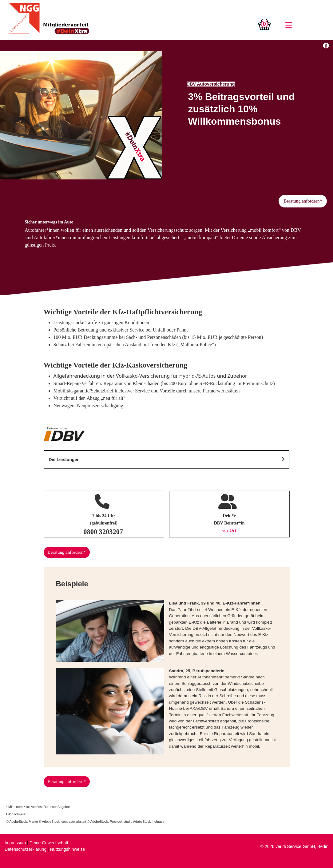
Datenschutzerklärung (26, 849)
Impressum (15, 843)
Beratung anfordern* (303, 201)
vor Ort (229, 530)
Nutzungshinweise (68, 849)
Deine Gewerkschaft (49, 843)
